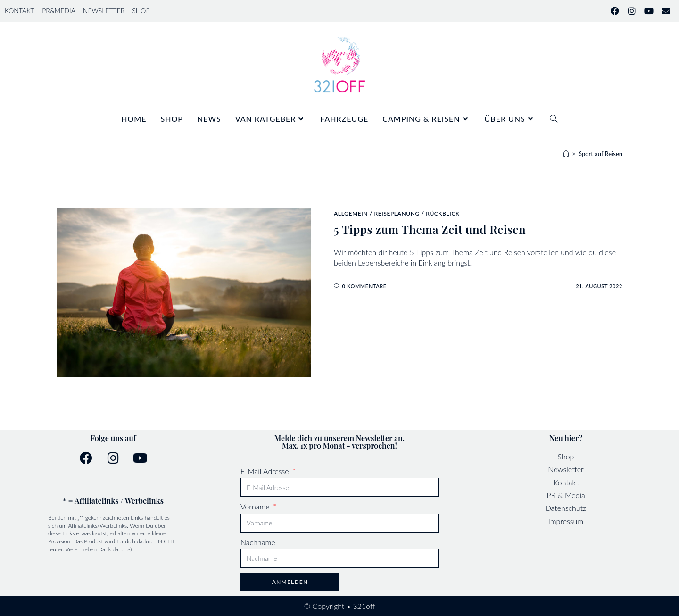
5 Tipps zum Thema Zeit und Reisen (430, 229)
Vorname (256, 506)
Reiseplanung (397, 213)
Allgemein (351, 213)
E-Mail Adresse (266, 471)
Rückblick (443, 213)
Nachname (258, 542)
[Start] (566, 154)
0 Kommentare (364, 286)
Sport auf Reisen (600, 154)
